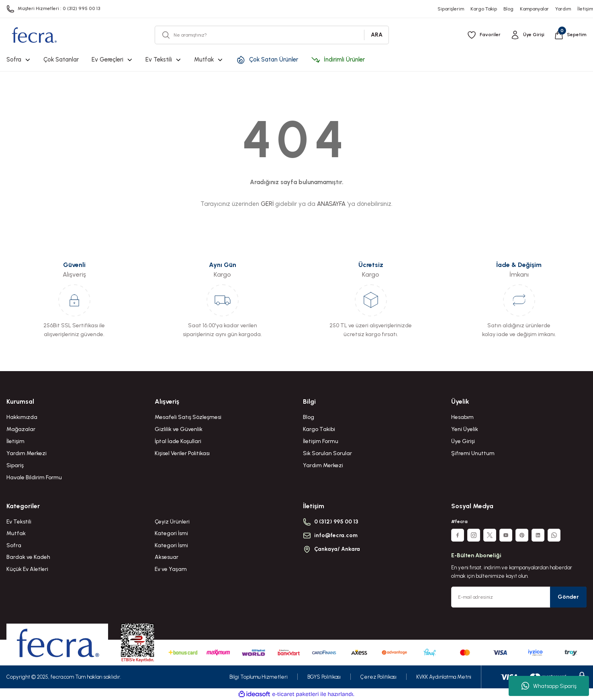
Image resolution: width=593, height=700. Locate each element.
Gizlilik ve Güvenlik (179, 429)
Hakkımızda (22, 417)
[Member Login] (527, 35)
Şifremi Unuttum (473, 453)
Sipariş (15, 465)
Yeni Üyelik (465, 429)
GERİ (267, 204)
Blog (309, 417)
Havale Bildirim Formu (34, 477)
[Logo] (34, 35)
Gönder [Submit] (568, 597)
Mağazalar (21, 429)
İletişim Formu (321, 441)
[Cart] (570, 35)
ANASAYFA (331, 204)
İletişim (15, 441)
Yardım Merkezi (27, 453)
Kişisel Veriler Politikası (182, 453)
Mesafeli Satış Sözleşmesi (188, 417)
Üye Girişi (463, 441)
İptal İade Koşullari (178, 441)
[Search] (272, 35)
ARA (377, 35)
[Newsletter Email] (519, 597)
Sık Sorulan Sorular (327, 453)
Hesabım (462, 417)
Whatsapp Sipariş (549, 686)
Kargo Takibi (319, 429)
